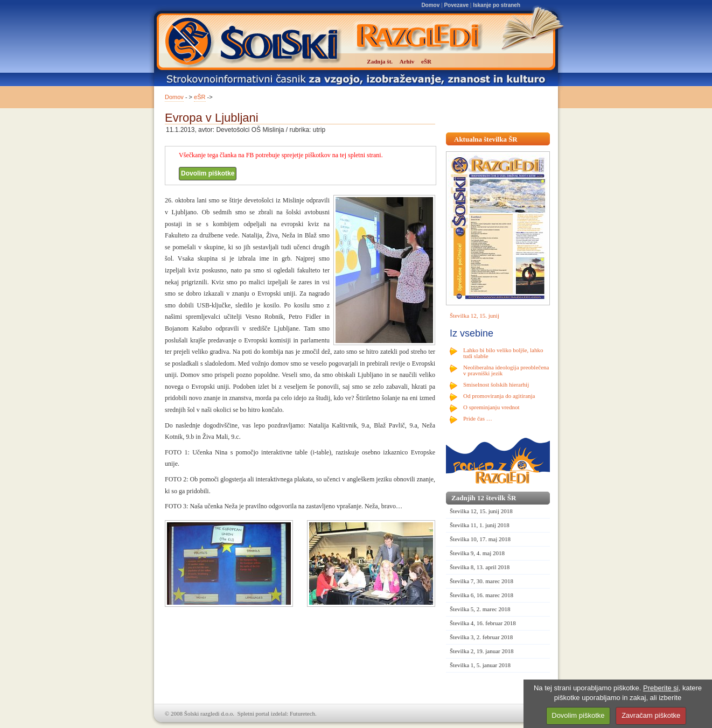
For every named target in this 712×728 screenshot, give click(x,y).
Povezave (456, 5)
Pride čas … (478, 418)
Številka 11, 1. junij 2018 (480, 525)
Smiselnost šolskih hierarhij (496, 384)
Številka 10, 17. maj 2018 (480, 539)
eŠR (200, 97)
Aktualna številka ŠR (486, 139)
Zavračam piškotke (651, 715)
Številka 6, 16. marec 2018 (481, 595)
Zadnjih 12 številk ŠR (484, 498)
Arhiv (407, 61)
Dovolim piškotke (208, 173)
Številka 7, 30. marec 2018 (481, 581)
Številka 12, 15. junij (474, 316)
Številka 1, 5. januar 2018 (480, 665)
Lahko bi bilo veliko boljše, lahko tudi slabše (503, 353)
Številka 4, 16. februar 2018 (483, 623)
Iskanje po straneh (497, 5)
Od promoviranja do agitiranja (499, 396)
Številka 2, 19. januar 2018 (482, 651)
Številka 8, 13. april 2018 (480, 567)
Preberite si (661, 688)
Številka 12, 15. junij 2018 (481, 511)
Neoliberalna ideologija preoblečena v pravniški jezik (506, 370)
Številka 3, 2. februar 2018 (481, 637)
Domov (430, 5)
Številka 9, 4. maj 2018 (477, 553)
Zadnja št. (380, 61)
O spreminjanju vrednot (491, 407)
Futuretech (302, 713)
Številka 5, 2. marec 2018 (480, 609)
